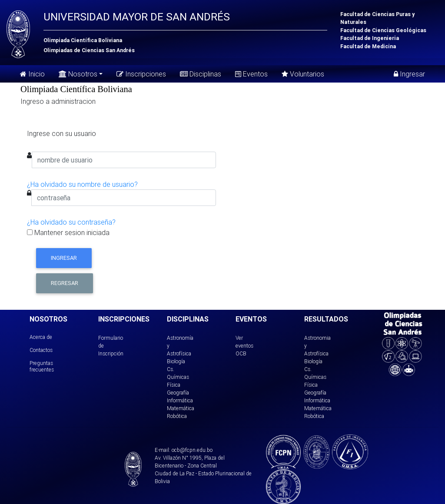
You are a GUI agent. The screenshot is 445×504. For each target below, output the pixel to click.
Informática (180, 400)
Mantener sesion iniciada (68, 232)
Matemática (181, 408)
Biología (176, 361)
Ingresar (409, 74)
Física (174, 385)
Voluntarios (303, 74)
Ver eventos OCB (244, 346)
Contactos (41, 350)
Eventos (251, 74)
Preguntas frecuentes (42, 366)
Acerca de (41, 337)
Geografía (178, 393)
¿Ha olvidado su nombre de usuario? (82, 184)
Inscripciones (141, 74)
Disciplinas (201, 74)
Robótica (177, 416)
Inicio (32, 74)
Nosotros (78, 73)
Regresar (65, 283)
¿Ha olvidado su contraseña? (71, 222)
